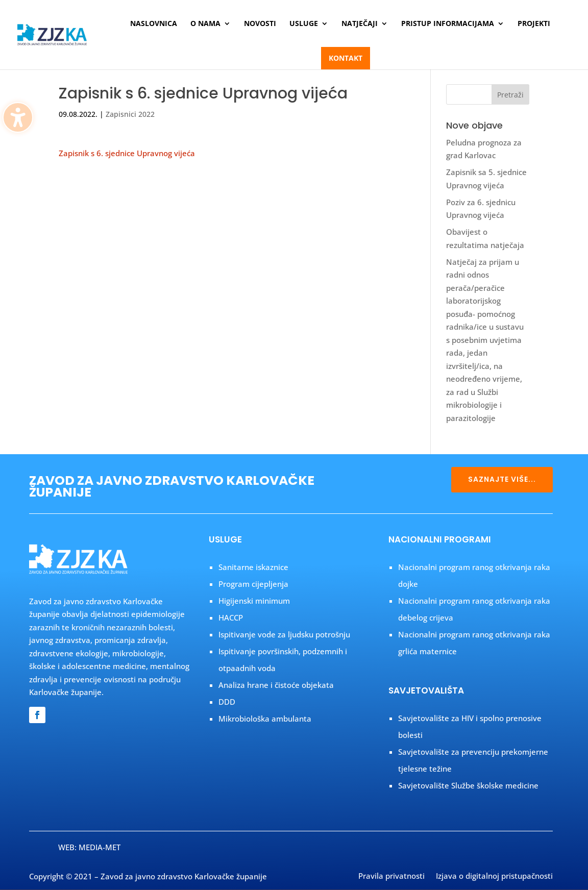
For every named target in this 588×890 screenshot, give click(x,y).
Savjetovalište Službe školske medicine (468, 785)
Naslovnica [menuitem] (154, 24)
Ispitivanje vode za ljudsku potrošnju (284, 634)
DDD (227, 702)
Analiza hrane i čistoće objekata (276, 685)
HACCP (231, 617)
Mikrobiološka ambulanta (265, 719)
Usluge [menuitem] (304, 24)
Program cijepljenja (253, 584)
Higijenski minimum (254, 601)
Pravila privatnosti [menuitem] (391, 877)
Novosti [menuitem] (260, 24)
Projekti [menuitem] (534, 24)
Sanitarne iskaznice (253, 567)
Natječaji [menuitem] (360, 24)
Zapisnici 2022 (130, 114)
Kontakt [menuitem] (346, 58)
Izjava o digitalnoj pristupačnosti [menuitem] (494, 877)
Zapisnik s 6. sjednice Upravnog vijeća (127, 153)
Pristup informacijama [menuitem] (448, 24)
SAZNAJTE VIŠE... (502, 479)
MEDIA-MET (100, 847)
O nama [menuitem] (205, 24)
